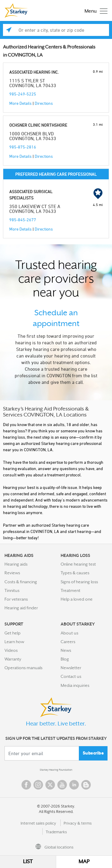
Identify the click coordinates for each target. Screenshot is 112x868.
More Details (20, 103)
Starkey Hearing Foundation (56, 770)
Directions (44, 103)
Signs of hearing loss (79, 582)
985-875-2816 (23, 147)
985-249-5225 (23, 94)
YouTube (62, 785)
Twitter (50, 785)
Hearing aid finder (21, 608)
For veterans (16, 599)
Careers (68, 642)
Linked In (74, 785)
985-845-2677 (23, 220)
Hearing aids (16, 564)
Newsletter (71, 668)
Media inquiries (75, 685)
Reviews (12, 573)
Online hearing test (78, 564)
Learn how (14, 642)
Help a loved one (77, 599)
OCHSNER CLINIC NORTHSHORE (38, 125)
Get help (13, 633)
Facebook (26, 785)
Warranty (13, 659)
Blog (65, 659)
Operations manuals (23, 668)
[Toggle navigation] (95, 11)
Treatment (70, 590)
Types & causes (75, 573)
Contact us (71, 676)
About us (69, 633)
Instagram (38, 785)
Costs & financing (21, 582)
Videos (11, 650)
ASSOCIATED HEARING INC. (34, 72)
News (66, 650)
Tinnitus (12, 590)
